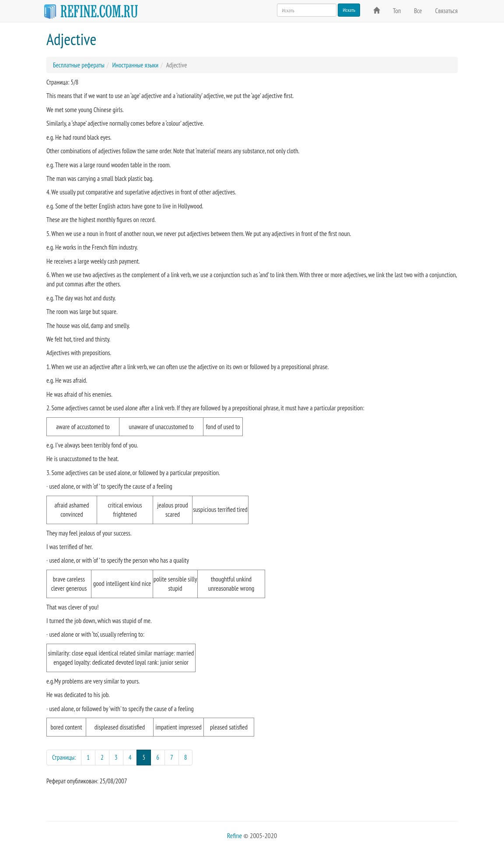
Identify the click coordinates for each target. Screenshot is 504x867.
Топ (397, 11)
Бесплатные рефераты (79, 65)
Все (418, 11)
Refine (234, 835)
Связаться (446, 11)
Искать (349, 10)
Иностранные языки (135, 65)
